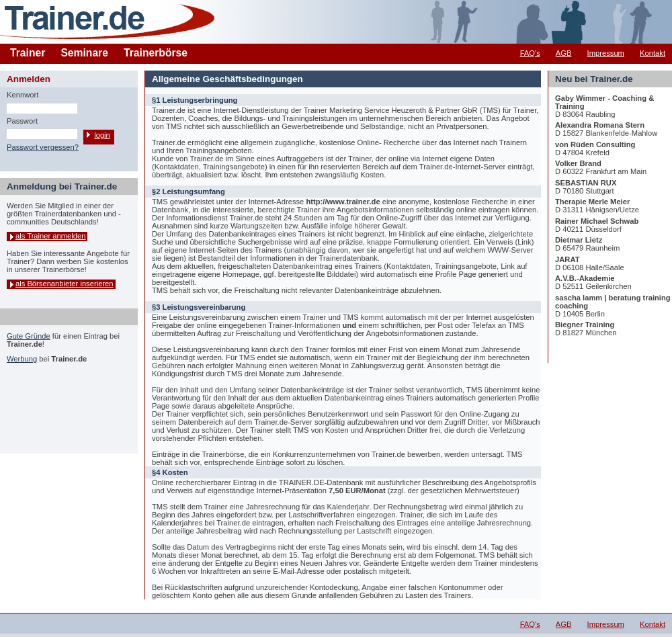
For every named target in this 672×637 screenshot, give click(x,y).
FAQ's (530, 53)
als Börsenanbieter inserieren (65, 284)
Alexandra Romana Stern (600, 125)
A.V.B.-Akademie (585, 278)
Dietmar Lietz (579, 240)
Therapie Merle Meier (592, 202)
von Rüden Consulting (595, 144)
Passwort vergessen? (43, 147)
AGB (564, 53)
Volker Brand (578, 163)
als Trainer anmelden (50, 236)
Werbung (22, 359)
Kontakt (653, 53)
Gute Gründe (29, 336)
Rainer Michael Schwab (597, 221)
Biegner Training (585, 325)
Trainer (28, 53)
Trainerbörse (156, 53)
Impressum (606, 53)
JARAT (567, 259)
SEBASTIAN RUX (586, 183)
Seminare (84, 53)
